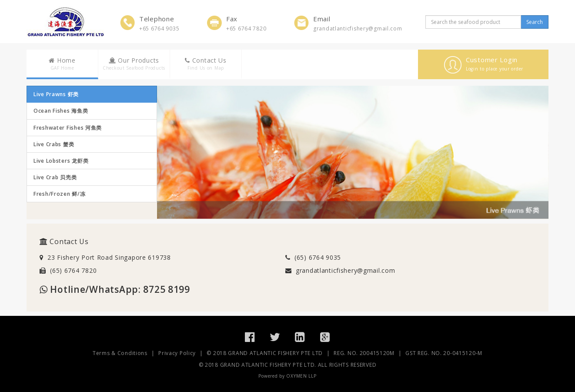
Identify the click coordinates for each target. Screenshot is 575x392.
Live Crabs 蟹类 (54, 144)
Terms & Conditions (120, 353)
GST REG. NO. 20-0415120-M (444, 353)
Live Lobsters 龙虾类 (61, 161)
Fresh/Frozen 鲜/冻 (60, 194)
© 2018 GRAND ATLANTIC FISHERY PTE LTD (265, 353)
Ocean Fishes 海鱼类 (61, 111)
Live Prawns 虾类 (56, 94)
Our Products (134, 64)
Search (535, 22)
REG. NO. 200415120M (364, 353)
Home (62, 64)
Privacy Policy (177, 353)
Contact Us (206, 64)
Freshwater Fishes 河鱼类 (68, 128)
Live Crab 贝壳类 (55, 177)
